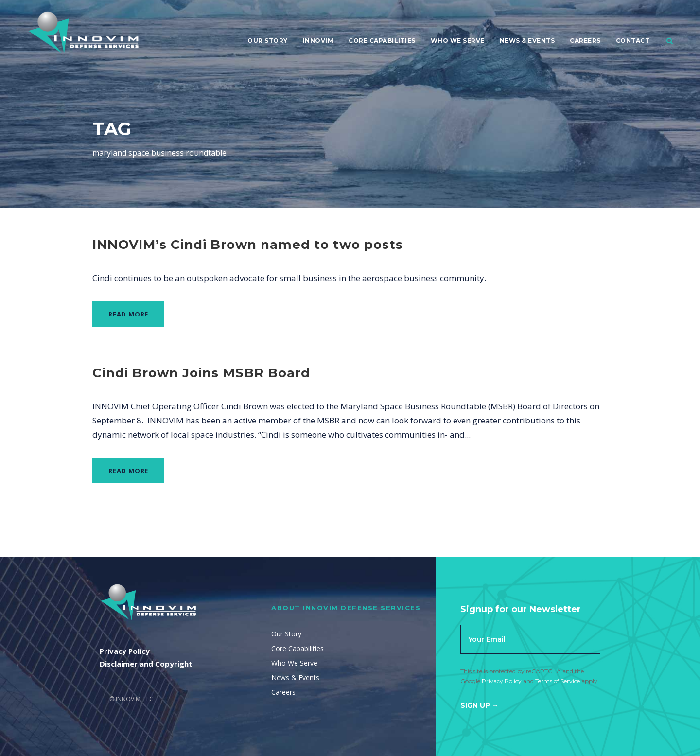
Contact (633, 41)
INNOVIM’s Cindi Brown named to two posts (248, 245)
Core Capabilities (382, 41)
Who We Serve (458, 41)
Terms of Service (558, 681)
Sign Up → (480, 705)
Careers (585, 41)
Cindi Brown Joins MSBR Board (201, 373)
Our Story (268, 41)
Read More (128, 314)
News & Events (527, 41)
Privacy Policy (502, 681)
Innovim (318, 41)
